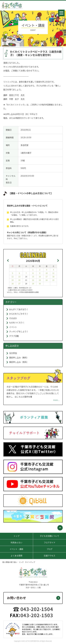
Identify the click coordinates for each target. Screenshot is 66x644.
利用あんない (16, 542)
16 (40, 277)
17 (47, 277)
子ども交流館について (50, 536)
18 (53, 277)
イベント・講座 (16, 549)
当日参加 (13, 353)
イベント (13, 327)
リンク (21, 562)
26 (13, 284)
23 (40, 280)
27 (19, 284)
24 (47, 280)
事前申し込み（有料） (19, 362)
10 (47, 273)
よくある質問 (16, 556)
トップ (16, 536)
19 (13, 280)
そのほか (13, 318)
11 (53, 273)
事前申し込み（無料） (19, 357)
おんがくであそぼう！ (19, 309)
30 (40, 284)
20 (19, 280)
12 (13, 277)
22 (33, 280)
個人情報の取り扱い (10, 562)
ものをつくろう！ (17, 322)
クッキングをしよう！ (19, 331)
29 (33, 284)
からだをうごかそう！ (19, 314)
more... (56, 400)
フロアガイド (50, 542)
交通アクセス (49, 556)
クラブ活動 (14, 336)
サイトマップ (30, 562)
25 (53, 280)
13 (19, 277)
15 (33, 277)
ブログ (50, 549)
